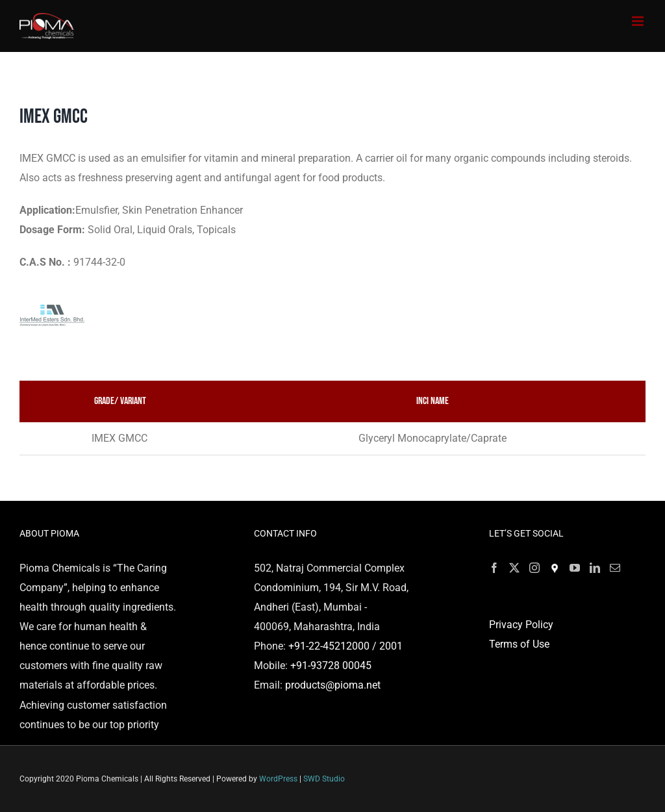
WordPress (278, 779)
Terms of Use (519, 644)
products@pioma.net (333, 685)
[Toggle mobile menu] (639, 21)
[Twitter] (514, 568)
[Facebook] (494, 568)
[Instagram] (534, 568)
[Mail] (615, 568)
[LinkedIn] (595, 568)
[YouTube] (575, 568)
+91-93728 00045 (331, 666)
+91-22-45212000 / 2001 (345, 646)
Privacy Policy (521, 625)
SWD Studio (324, 779)
